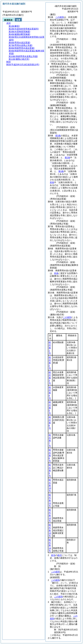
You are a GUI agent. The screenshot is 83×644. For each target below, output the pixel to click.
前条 (52, 182)
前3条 (58, 136)
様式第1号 (50, 348)
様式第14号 (50, 545)
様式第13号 (50, 530)
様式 (60, 555)
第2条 (67, 158)
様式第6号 (50, 423)
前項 (53, 555)
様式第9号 (50, 470)
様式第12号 (50, 515)
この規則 (60, 17)
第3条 (61, 171)
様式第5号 (50, 408)
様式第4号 (50, 393)
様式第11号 (50, 500)
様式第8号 (50, 455)
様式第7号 (50, 441)
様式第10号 (50, 485)
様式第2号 (50, 363)
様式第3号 (50, 378)
